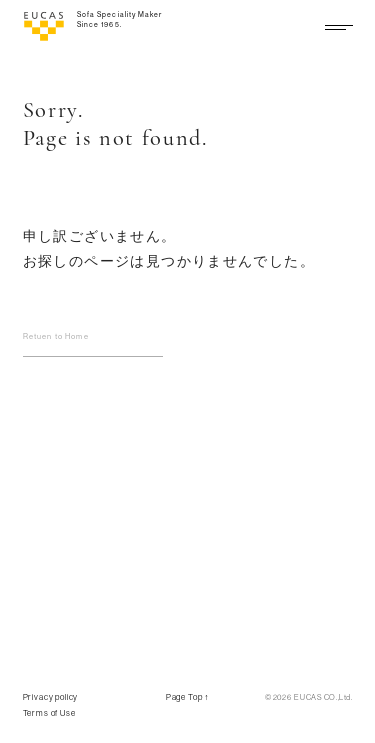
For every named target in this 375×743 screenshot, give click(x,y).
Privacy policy (51, 697)
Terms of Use (49, 713)
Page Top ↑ (188, 697)
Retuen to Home (56, 336)
